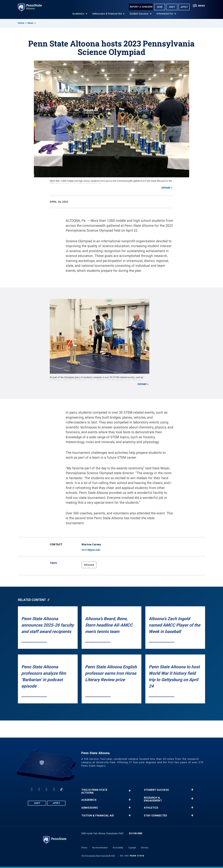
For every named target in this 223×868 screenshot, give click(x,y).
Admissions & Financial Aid (107, 14)
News (31, 23)
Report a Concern (141, 7)
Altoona (89, 565)
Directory (145, 848)
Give (160, 7)
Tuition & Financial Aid (98, 816)
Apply (184, 7)
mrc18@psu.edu (91, 550)
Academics (78, 14)
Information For (165, 14)
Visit (172, 7)
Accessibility (118, 848)
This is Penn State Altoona (94, 791)
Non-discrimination (100, 848)
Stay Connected (155, 816)
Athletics (151, 808)
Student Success (139, 14)
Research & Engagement (153, 799)
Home (21, 23)
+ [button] (130, 791)
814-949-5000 (136, 833)
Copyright (132, 848)
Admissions (90, 808)
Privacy (84, 848)
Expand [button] (166, 188)
